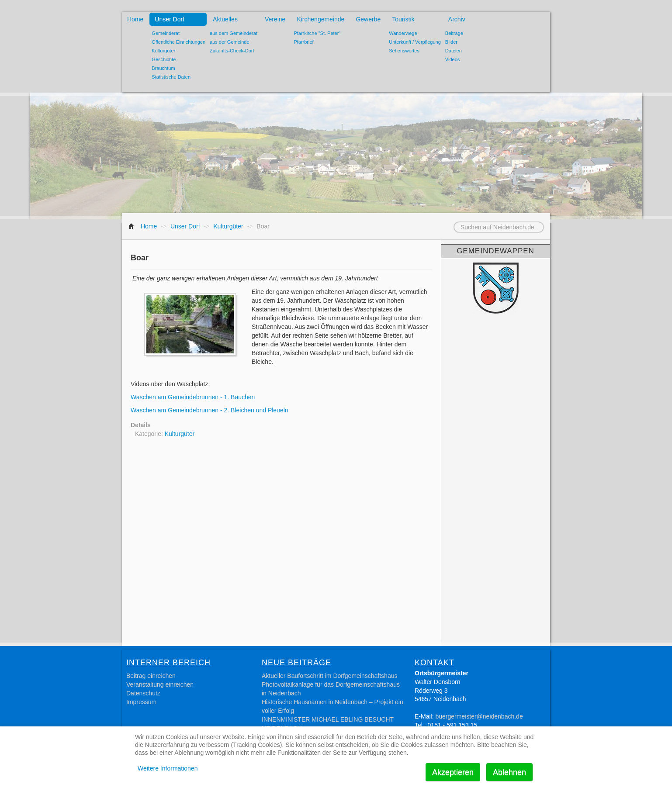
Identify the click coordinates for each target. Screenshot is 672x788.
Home (135, 19)
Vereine (275, 19)
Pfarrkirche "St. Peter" (317, 33)
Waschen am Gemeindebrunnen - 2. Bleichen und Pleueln (210, 410)
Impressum (141, 702)
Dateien (454, 51)
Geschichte (164, 59)
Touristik (403, 19)
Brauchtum (163, 68)
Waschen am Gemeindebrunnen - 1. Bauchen (193, 397)
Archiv (457, 19)
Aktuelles (225, 19)
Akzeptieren (453, 772)
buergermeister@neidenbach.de (479, 716)
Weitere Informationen (168, 768)
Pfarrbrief (303, 42)
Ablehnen (509, 772)
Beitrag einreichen (151, 676)
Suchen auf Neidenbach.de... (443, 222)
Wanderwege (403, 33)
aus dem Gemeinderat (234, 33)
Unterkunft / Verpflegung (415, 42)
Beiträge (454, 33)
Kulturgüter (163, 51)
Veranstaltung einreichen (160, 684)
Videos (452, 59)
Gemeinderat (166, 33)
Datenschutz (143, 693)
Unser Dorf (170, 19)
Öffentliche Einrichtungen (178, 42)
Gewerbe (368, 19)
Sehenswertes (404, 51)
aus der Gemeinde (230, 42)
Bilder (451, 42)
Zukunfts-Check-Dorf (232, 51)
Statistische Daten (171, 77)
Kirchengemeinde (320, 19)
